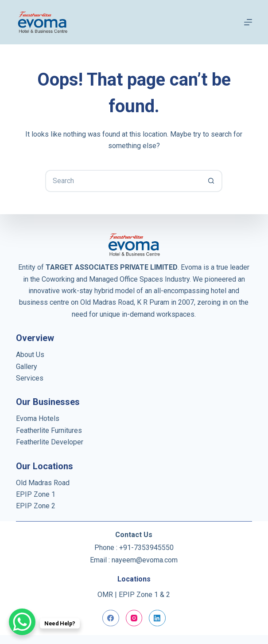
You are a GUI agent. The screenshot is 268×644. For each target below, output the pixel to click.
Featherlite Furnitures (49, 430)
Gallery (27, 367)
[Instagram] (134, 618)
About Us (30, 355)
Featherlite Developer (50, 442)
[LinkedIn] (157, 618)
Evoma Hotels (38, 418)
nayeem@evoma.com (145, 560)
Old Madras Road (43, 483)
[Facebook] (111, 618)
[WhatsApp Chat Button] (22, 622)
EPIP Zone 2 (36, 506)
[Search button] (211, 181)
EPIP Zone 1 (36, 494)
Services (30, 378)
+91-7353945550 (146, 548)
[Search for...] (123, 181)
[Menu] (248, 22)
